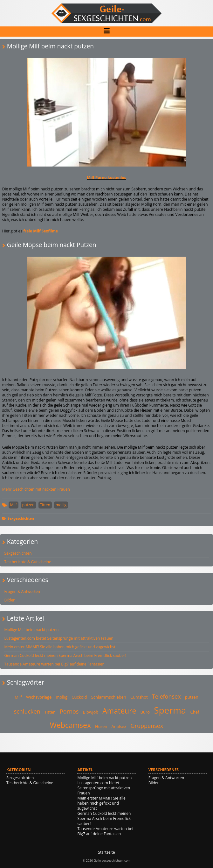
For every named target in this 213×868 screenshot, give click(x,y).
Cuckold (79, 697)
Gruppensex (147, 726)
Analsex (119, 726)
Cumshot (139, 697)
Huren (101, 726)
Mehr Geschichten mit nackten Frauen (36, 489)
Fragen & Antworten (22, 591)
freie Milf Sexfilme (41, 231)
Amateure (119, 711)
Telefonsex (166, 696)
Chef (195, 712)
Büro (145, 712)
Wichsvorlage (39, 697)
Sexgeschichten (21, 518)
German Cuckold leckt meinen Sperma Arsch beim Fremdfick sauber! (65, 655)
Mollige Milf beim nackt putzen (31, 630)
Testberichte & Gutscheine (28, 562)
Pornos (69, 711)
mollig (61, 505)
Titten (45, 505)
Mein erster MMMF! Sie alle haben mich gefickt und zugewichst (60, 647)
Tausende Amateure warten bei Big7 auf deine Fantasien (54, 664)
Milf (14, 505)
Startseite (106, 852)
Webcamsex (70, 725)
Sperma (170, 710)
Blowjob (91, 712)
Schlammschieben (109, 697)
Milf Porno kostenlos (106, 178)
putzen (28, 505)
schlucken (27, 711)
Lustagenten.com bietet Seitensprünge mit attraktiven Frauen (59, 638)
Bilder (9, 600)
